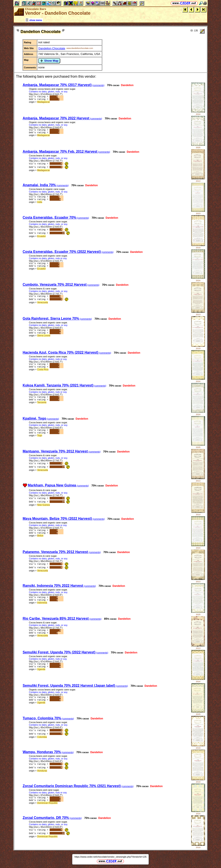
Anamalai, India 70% (46, 185)
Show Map (49, 61)
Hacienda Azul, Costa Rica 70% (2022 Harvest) (67, 352)
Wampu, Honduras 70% (48, 752)
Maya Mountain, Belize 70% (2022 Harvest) (64, 519)
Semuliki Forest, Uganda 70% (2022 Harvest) (65, 652)
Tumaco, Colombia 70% (48, 718)
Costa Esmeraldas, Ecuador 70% (56, 217)
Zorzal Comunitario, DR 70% (52, 818)
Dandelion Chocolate (52, 48)
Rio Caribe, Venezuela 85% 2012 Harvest (62, 619)
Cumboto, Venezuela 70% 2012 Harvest (61, 285)
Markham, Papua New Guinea (58, 485)
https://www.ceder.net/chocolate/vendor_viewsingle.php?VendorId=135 (110, 857)
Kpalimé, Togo (41, 418)
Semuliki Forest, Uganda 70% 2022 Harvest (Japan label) (75, 686)
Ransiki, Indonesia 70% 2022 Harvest (59, 586)
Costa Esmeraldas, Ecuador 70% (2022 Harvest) (68, 252)
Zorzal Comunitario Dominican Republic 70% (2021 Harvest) (78, 786)
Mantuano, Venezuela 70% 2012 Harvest (62, 451)
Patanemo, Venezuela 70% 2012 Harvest (62, 552)
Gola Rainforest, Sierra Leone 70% (57, 318)
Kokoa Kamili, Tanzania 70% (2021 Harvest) (64, 385)
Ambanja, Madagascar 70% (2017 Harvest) (63, 85)
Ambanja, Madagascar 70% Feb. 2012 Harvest (66, 152)
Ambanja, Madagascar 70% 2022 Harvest (62, 118)
